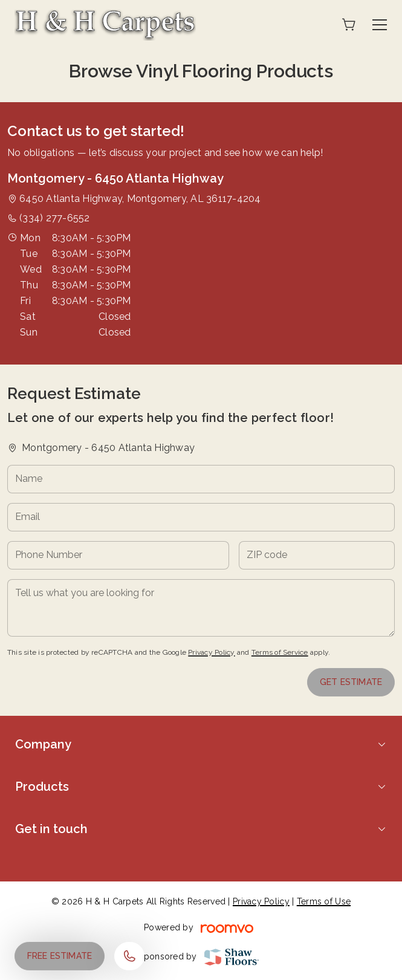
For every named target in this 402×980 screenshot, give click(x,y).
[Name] (201, 479)
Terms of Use (324, 901)
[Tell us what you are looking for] (201, 608)
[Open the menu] (380, 25)
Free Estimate (60, 956)
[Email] (201, 517)
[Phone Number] (118, 555)
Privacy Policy (211, 652)
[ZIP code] (317, 555)
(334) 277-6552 (54, 218)
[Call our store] (129, 956)
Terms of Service (280, 652)
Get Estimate (351, 682)
